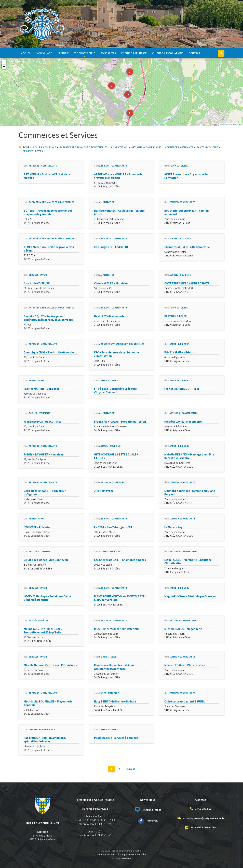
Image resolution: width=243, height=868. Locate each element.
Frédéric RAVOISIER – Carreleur (44, 454)
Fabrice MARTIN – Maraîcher (42, 389)
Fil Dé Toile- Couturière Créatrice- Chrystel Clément (116, 391)
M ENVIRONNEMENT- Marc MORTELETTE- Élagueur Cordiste (120, 598)
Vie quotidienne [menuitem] (85, 53)
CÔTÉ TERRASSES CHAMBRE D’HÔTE (187, 283)
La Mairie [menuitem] (63, 53)
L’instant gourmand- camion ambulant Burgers (190, 493)
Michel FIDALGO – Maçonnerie (183, 629)
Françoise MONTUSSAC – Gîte (43, 422)
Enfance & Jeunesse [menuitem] (134, 53)
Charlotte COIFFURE (37, 283)
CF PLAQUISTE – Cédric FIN (111, 247)
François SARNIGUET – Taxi (182, 389)
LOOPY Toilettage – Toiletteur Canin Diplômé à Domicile (47, 598)
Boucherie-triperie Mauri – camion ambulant (187, 212)
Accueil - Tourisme (44, 147)
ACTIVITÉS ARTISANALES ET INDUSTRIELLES (83, 147)
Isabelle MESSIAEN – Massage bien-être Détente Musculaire (189, 456)
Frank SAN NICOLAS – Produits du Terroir (120, 422)
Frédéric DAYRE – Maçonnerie (183, 422)
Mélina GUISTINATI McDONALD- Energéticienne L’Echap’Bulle (44, 631)
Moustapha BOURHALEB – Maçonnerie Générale (48, 703)
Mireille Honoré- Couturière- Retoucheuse (51, 665)
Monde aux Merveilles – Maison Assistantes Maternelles (114, 667)
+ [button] (4, 62)
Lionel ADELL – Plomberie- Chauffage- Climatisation (188, 562)
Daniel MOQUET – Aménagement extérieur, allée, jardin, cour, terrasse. (49, 318)
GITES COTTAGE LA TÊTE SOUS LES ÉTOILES (116, 456)
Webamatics (126, 859)
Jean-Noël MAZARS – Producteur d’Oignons (45, 493)
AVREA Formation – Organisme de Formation (186, 176)
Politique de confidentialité (132, 854)
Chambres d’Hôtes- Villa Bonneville (187, 247)
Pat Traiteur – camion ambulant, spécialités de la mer (45, 740)
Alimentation (119, 147)
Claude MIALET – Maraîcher (111, 283)
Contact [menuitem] (195, 53)
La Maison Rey (173, 527)
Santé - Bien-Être (207, 147)
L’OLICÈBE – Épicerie (37, 527)
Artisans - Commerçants (146, 147)
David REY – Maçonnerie (109, 316)
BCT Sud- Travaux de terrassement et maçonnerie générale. (48, 212)
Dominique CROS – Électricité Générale (49, 352)
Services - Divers (33, 151)
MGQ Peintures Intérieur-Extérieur (117, 629)
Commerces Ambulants (179, 147)
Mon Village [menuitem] (44, 53)
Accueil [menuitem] (26, 53)
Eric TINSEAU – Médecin (179, 352)
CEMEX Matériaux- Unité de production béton (49, 249)
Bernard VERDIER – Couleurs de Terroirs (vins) (119, 212)
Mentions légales (105, 854)
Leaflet (223, 124)
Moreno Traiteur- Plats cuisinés (185, 665)
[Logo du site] (42, 40)
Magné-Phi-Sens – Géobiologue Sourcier (190, 596)
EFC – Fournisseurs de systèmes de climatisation (117, 354)
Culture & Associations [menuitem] (168, 53)
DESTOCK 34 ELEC (175, 316)
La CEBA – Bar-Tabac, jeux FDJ (113, 527)
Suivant (131, 769)
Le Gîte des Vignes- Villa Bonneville (46, 560)
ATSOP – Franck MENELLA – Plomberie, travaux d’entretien (119, 176)
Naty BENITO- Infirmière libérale (115, 701)
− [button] (4, 67)
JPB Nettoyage (104, 491)
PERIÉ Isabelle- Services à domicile (116, 738)
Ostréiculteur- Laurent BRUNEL (185, 701)
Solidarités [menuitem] (108, 53)
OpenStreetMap (236, 124)
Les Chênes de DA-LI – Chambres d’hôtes (120, 560)
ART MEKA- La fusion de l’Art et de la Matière (47, 176)
